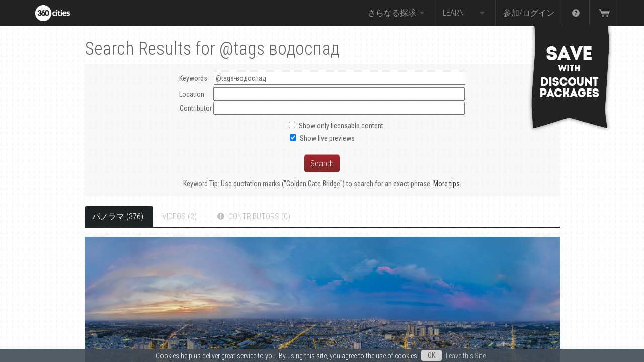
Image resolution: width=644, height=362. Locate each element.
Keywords (322, 78)
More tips (447, 184)
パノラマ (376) (118, 216)
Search (322, 163)
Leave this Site (466, 356)
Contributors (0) (253, 216)
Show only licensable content (341, 126)
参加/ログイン (529, 13)
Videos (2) (179, 216)
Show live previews (327, 138)
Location (192, 94)
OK (431, 355)
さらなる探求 (397, 13)
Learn (465, 13)
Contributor (196, 108)
